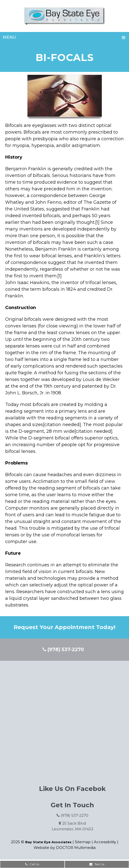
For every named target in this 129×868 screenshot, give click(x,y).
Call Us (32, 864)
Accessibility (105, 842)
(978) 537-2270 (63, 650)
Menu (9, 37)
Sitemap (83, 842)
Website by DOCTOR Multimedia (65, 848)
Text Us (97, 864)
